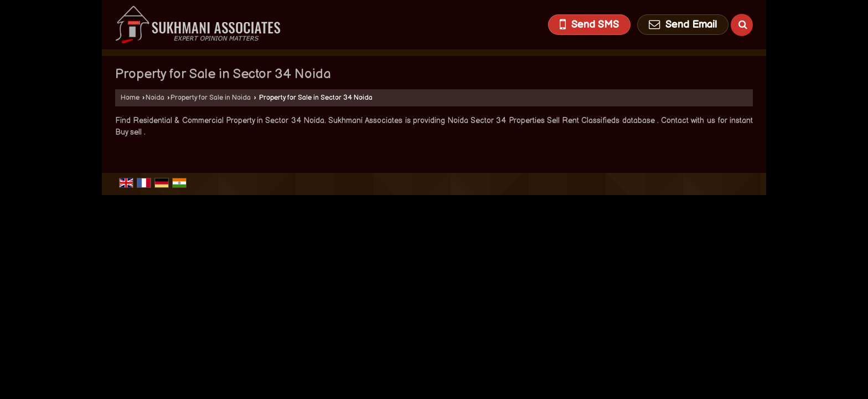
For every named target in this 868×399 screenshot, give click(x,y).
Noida (155, 98)
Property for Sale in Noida (211, 98)
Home (130, 98)
